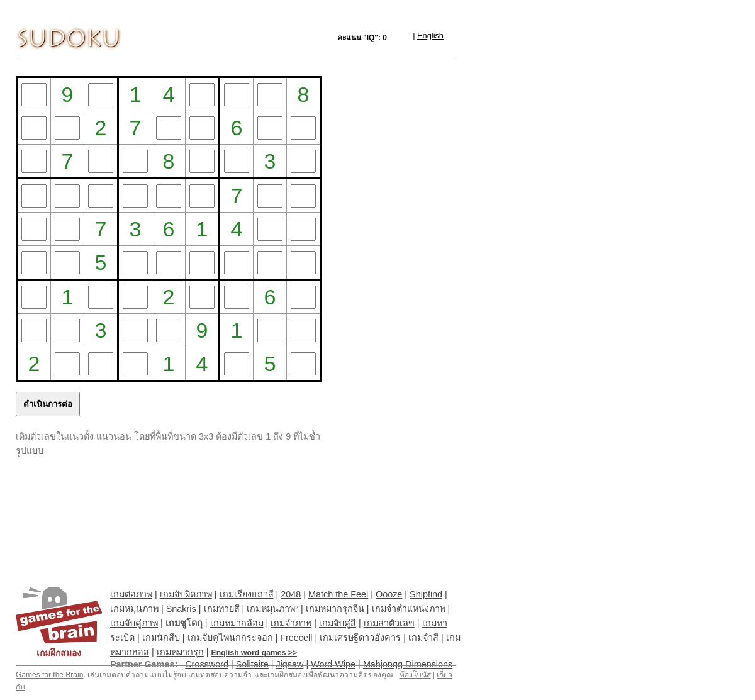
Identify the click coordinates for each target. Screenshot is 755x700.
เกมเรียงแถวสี (247, 594)
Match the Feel (338, 594)
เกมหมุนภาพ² (272, 609)
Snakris (181, 609)
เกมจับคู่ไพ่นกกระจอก (230, 638)
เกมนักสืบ (161, 638)
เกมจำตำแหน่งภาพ (409, 609)
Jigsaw (289, 664)
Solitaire (252, 664)
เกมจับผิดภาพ (186, 594)
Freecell (296, 638)
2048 (291, 594)
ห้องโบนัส (415, 675)
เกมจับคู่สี (338, 623)
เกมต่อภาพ (131, 594)
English (430, 36)
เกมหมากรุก (180, 652)
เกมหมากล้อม (237, 623)
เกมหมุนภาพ (134, 609)
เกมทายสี (222, 609)
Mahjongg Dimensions (408, 664)
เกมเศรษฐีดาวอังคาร (360, 638)
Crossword (207, 664)
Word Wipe (333, 664)
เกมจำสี (423, 638)
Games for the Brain (49, 675)
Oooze (389, 594)
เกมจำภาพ (291, 623)
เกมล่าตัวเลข (389, 623)
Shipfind (426, 594)
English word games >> (254, 653)
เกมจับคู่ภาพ (134, 623)
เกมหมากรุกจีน (335, 609)
